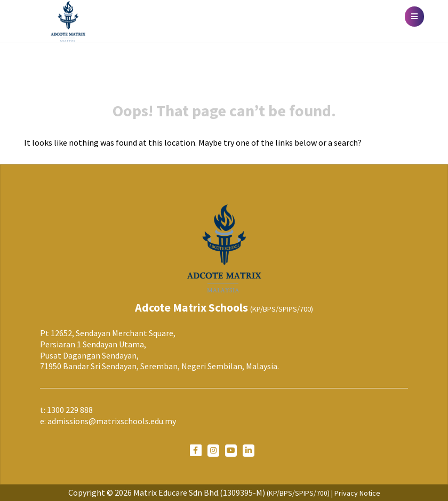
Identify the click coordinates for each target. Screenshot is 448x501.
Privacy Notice (357, 493)
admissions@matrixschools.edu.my (112, 421)
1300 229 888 (70, 410)
